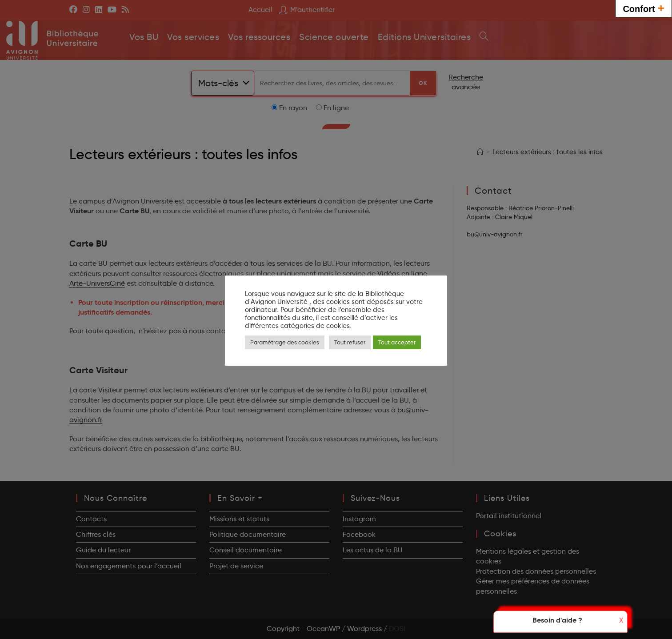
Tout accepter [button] (397, 342)
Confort (644, 8)
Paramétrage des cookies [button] (285, 342)
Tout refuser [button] (350, 342)
